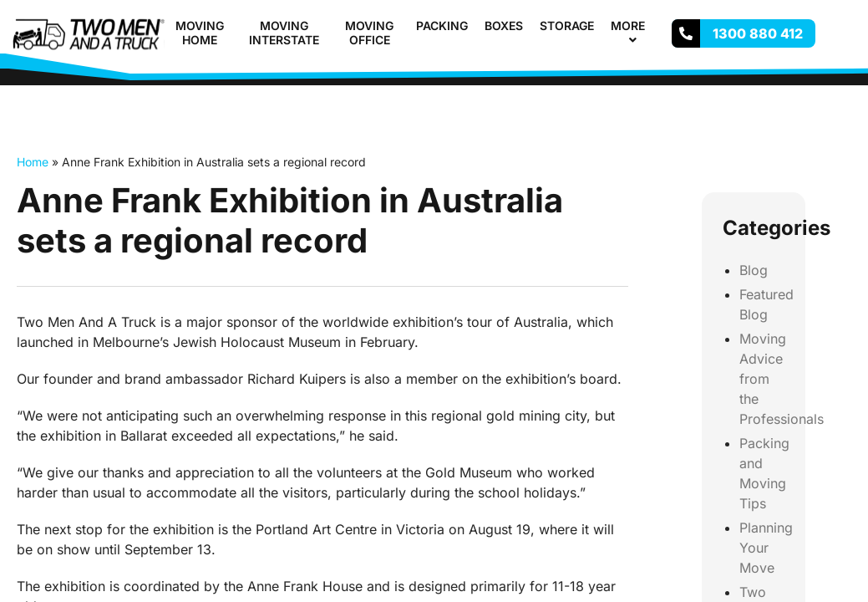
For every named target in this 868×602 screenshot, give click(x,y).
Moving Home (200, 33)
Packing (442, 26)
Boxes (504, 26)
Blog (754, 270)
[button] (652, 26)
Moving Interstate (284, 33)
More (635, 33)
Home (33, 162)
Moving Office (369, 33)
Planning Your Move (766, 548)
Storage (567, 26)
